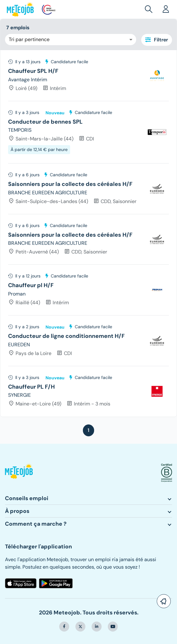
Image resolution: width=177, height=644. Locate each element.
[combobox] (71, 40)
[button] (150, 9)
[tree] (88, 233)
